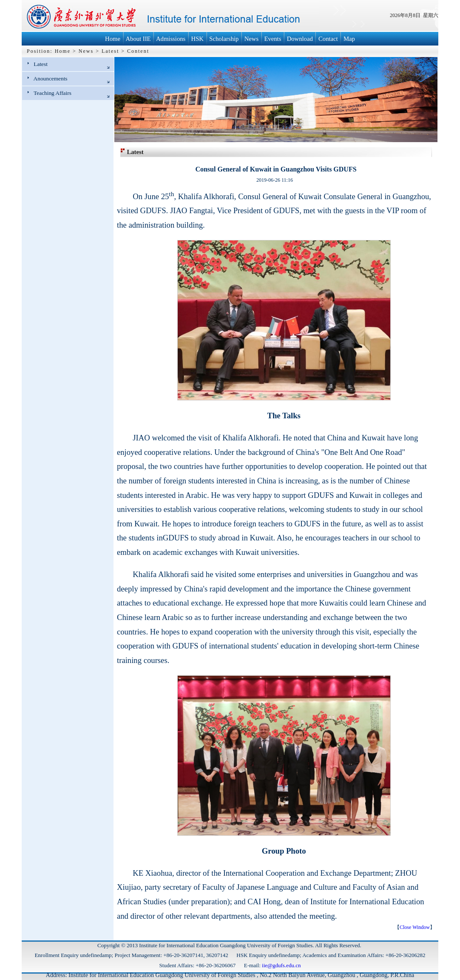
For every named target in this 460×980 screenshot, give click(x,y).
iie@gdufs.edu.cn (281, 965)
